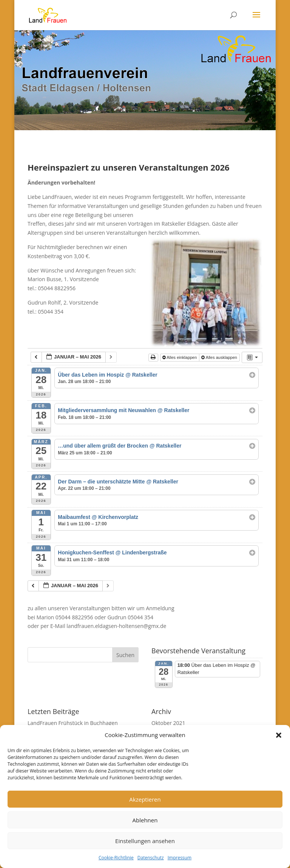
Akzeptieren (145, 799)
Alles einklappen (180, 357)
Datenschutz (151, 858)
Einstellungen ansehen (145, 841)
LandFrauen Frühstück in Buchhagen (73, 723)
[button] (279, 735)
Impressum (180, 858)
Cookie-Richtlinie (116, 858)
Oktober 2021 (168, 723)
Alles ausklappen (220, 357)
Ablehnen (145, 820)
